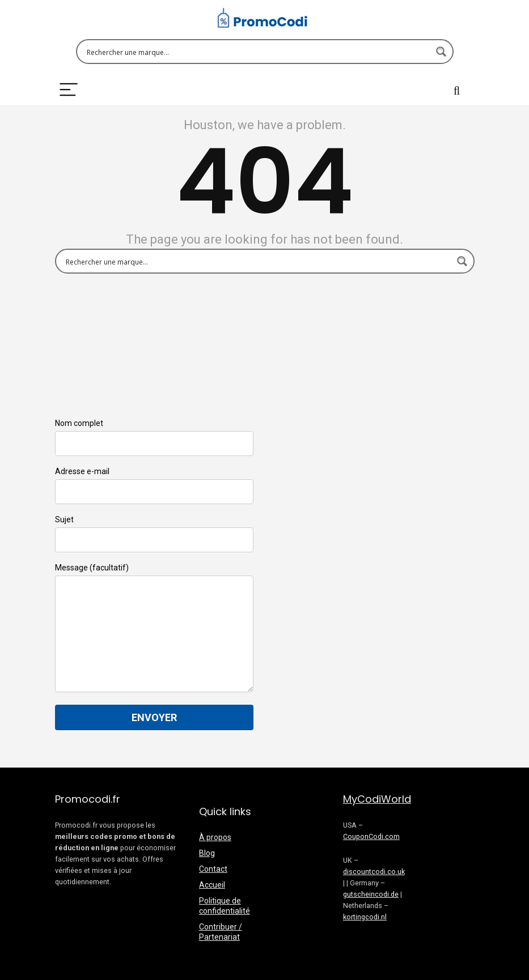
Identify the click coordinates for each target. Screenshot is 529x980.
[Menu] (69, 90)
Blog (207, 853)
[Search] (457, 90)
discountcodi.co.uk (374, 872)
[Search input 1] (257, 52)
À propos (215, 837)
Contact (213, 869)
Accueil (212, 885)
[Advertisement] (370, 497)
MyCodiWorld (377, 799)
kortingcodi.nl (365, 917)
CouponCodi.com (371, 836)
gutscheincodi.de (371, 894)
